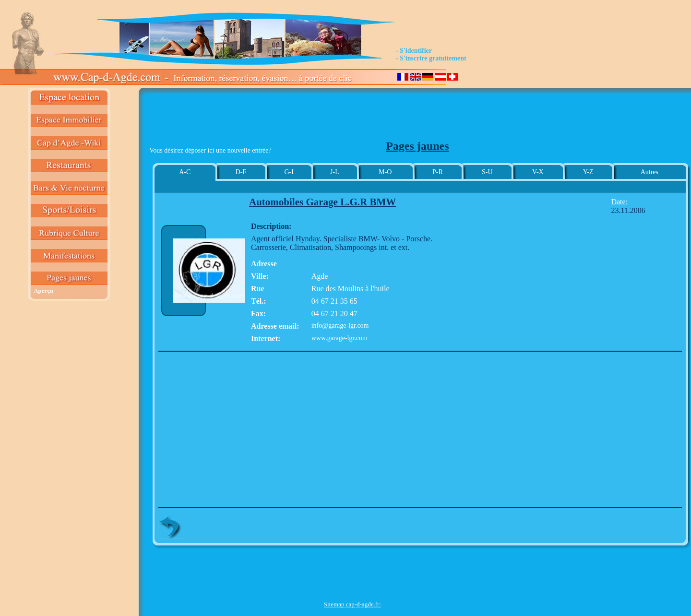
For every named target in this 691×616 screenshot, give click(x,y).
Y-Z (588, 172)
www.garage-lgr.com (340, 338)
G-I (289, 172)
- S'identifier (414, 51)
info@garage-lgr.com (340, 326)
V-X (538, 172)
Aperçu (43, 290)
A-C (185, 172)
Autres (649, 172)
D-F (241, 172)
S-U (487, 172)
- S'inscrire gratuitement (431, 58)
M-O (385, 172)
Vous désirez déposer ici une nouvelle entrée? (210, 150)
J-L (335, 172)
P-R (438, 172)
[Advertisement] (352, 118)
